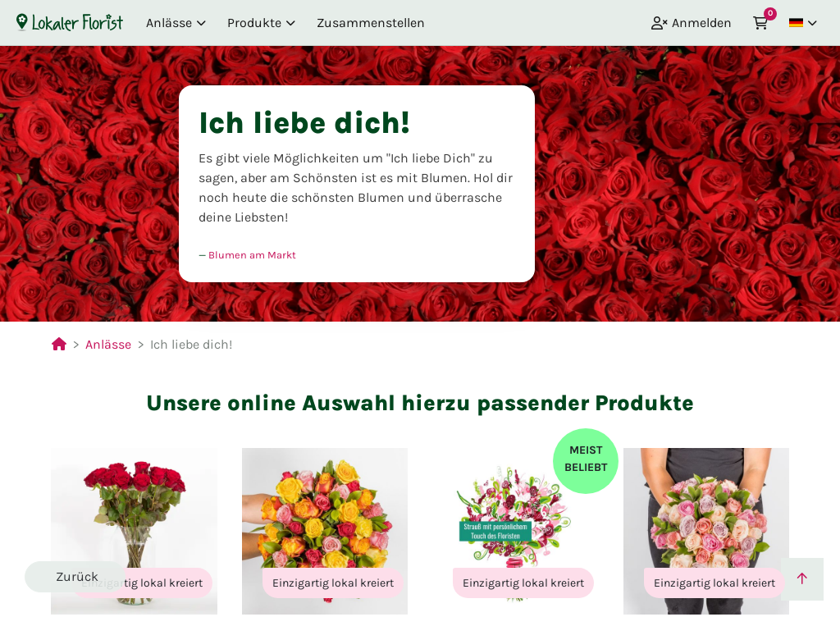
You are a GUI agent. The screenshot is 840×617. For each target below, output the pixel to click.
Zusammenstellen (371, 23)
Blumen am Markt (252, 255)
